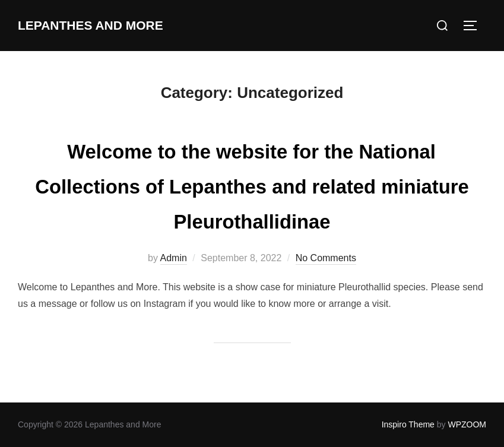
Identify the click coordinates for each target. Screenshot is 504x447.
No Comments (326, 258)
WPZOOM (467, 424)
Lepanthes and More (94, 25)
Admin (174, 258)
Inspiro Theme (408, 424)
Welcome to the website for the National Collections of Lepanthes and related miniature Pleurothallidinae (252, 185)
